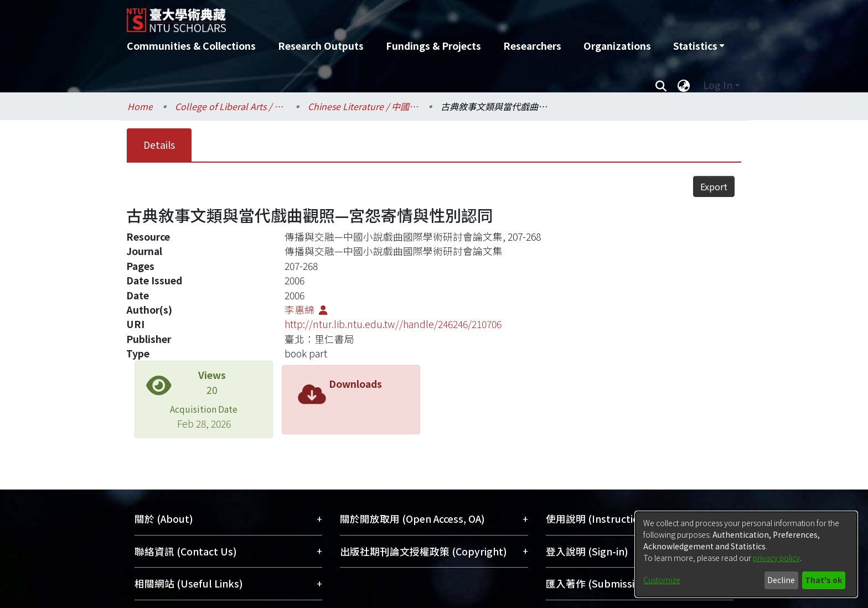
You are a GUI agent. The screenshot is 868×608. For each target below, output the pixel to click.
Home (140, 106)
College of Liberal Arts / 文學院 (230, 106)
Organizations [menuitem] (617, 46)
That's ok (823, 580)
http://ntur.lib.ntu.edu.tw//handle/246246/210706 (393, 324)
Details (159, 145)
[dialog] (746, 554)
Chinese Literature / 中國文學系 (363, 106)
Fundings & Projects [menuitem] (433, 46)
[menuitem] (699, 46)
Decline (781, 580)
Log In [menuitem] (718, 85)
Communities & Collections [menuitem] (191, 46)
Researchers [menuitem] (532, 46)
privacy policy (776, 558)
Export (714, 186)
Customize (662, 580)
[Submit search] (661, 85)
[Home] (374, 16)
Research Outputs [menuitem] (321, 46)
